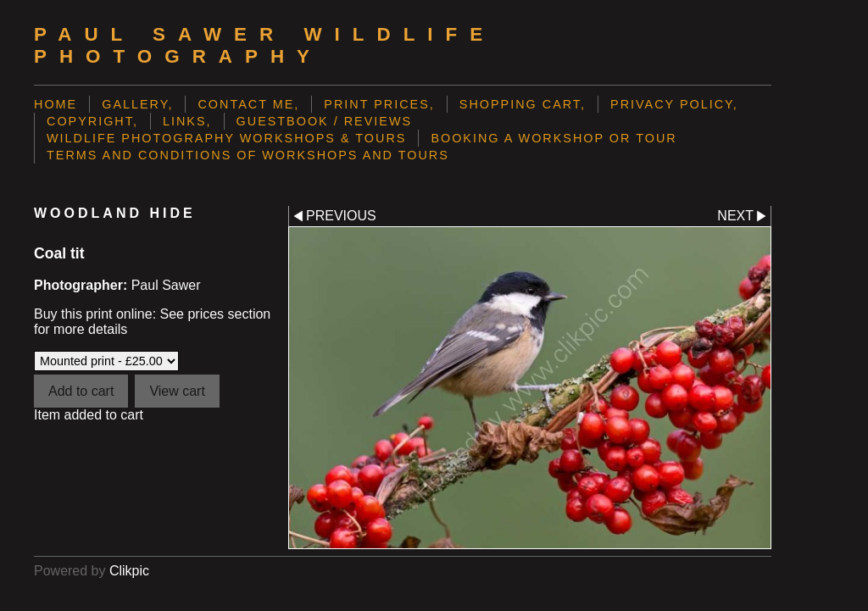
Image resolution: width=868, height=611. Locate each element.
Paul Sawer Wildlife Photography (264, 45)
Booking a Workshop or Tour (554, 138)
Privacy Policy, (674, 104)
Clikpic (129, 571)
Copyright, (92, 121)
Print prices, (379, 104)
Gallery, (137, 104)
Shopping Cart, (523, 104)
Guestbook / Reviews (325, 121)
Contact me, (248, 104)
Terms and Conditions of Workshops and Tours (248, 155)
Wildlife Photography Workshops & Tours (226, 138)
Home (56, 104)
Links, (187, 121)
